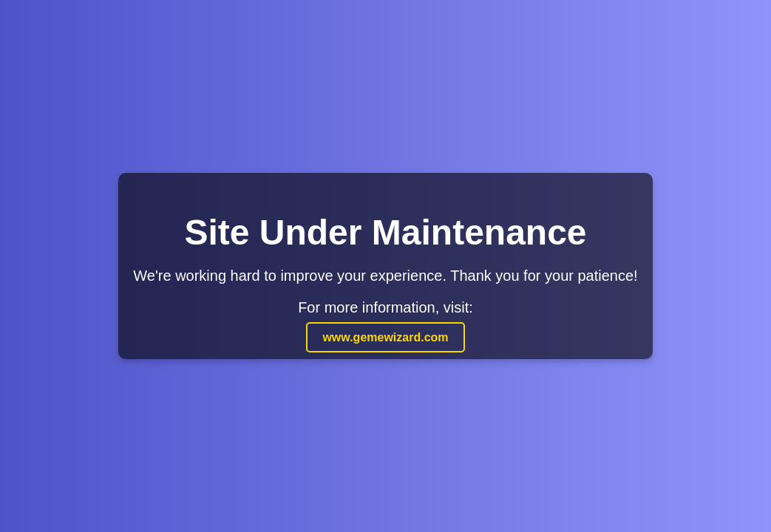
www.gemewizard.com (385, 337)
